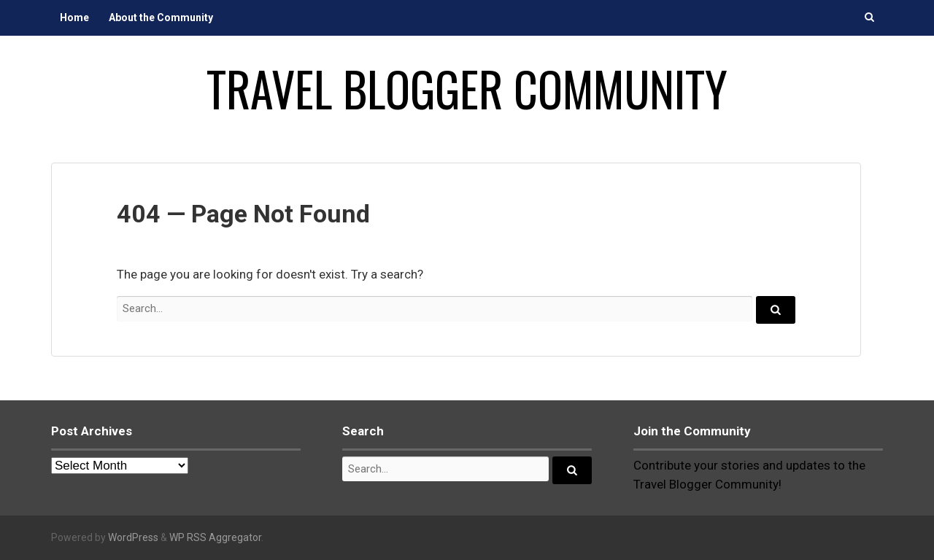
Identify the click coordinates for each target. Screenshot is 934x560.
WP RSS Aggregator (215, 537)
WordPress (133, 537)
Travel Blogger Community (467, 88)
